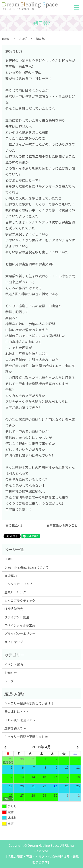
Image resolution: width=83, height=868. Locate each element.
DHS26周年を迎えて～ (20, 720)
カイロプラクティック (20, 600)
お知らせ (11, 673)
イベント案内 (14, 664)
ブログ (23, 38)
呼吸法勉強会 (14, 609)
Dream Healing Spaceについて (27, 567)
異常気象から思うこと (62, 525)
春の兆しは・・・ (17, 712)
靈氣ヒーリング (15, 592)
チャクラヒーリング (18, 584)
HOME (6, 38)
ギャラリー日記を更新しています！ (29, 703)
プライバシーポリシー (20, 633)
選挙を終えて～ (15, 728)
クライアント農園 (17, 617)
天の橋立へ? (14, 525)
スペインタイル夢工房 (20, 625)
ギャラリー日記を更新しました (26, 737)
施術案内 (11, 576)
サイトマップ (14, 642)
